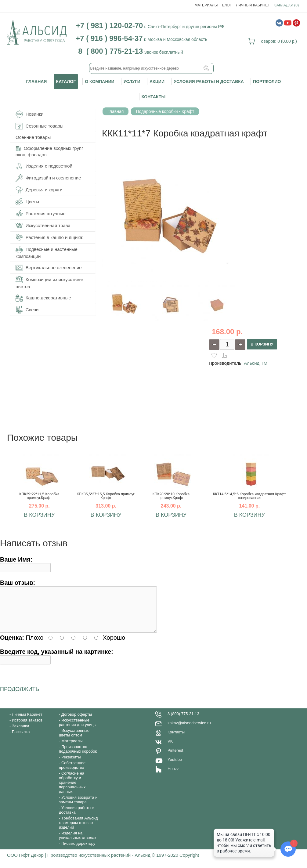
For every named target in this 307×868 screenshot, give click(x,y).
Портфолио (267, 81)
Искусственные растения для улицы (78, 730)
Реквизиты (71, 764)
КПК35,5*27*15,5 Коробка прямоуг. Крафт (106, 496)
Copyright (189, 862)
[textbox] (151, 68)
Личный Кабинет (253, 5)
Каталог (66, 81)
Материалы (206, 5)
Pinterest (175, 758)
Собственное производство (72, 772)
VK (170, 749)
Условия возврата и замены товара (78, 807)
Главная (37, 81)
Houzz (173, 776)
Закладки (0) (287, 5)
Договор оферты (77, 722)
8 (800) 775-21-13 (183, 721)
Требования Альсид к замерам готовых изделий (78, 830)
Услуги (132, 81)
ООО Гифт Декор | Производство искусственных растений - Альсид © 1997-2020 (93, 862)
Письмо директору (78, 851)
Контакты (153, 97)
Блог (227, 5)
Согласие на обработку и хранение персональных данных (72, 790)
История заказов (27, 727)
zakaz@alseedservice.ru (189, 730)
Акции (157, 81)
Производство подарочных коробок (78, 756)
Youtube (175, 767)
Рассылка (21, 739)
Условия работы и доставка (209, 81)
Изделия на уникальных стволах (78, 843)
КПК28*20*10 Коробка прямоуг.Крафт (171, 496)
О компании (99, 81)
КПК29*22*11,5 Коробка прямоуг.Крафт (39, 496)
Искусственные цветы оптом (74, 740)
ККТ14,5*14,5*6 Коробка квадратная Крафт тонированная (249, 496)
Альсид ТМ (256, 363)
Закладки (20, 733)
